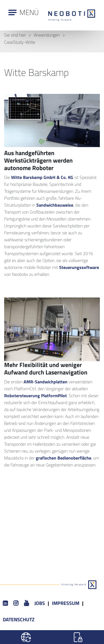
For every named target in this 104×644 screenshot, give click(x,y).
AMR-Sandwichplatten (45, 382)
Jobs (40, 603)
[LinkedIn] (5, 603)
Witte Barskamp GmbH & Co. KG (42, 177)
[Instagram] (16, 603)
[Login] (78, 637)
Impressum (66, 603)
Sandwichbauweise (55, 205)
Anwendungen (47, 35)
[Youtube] (26, 603)
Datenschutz (19, 619)
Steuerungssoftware (79, 267)
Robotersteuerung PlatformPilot (35, 396)
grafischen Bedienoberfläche (64, 458)
